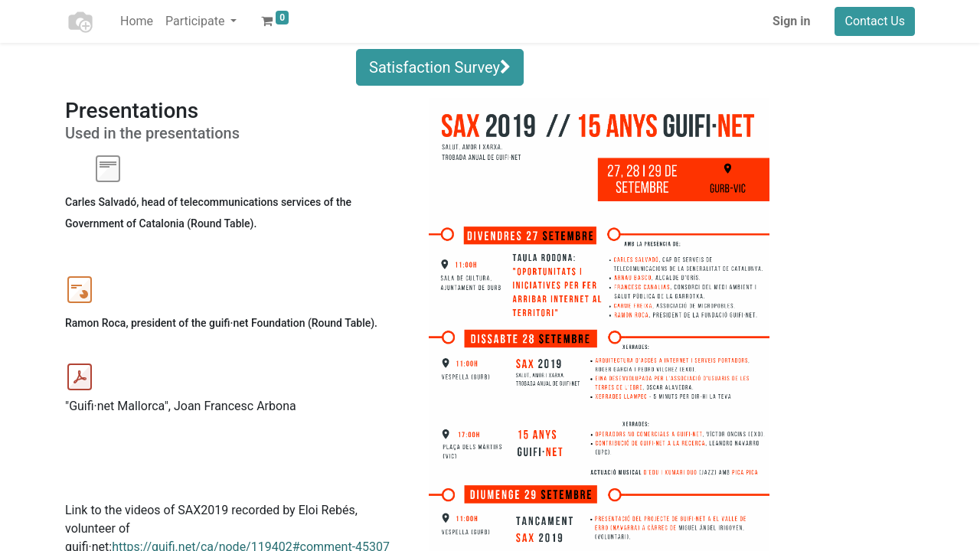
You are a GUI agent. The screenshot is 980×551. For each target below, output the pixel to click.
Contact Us (875, 21)
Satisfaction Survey (440, 67)
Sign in (791, 21)
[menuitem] (137, 21)
